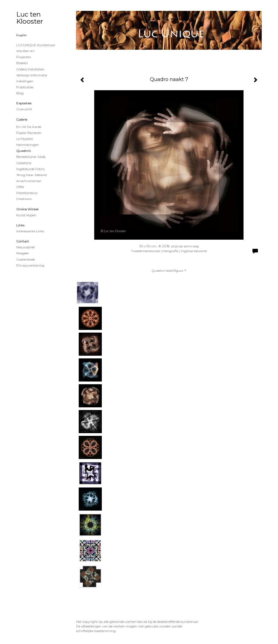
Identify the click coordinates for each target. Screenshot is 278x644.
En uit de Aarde (29, 127)
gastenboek (26, 259)
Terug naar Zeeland (31, 175)
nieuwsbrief (26, 247)
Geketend (24, 163)
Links (20, 225)
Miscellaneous (27, 193)
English (21, 35)
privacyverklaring (30, 265)
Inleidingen (25, 81)
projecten (24, 57)
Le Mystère (25, 139)
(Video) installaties (30, 69)
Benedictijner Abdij (31, 157)
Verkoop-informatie (32, 75)
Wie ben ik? (26, 51)
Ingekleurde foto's (30, 169)
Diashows (24, 199)
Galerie (22, 119)
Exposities (24, 103)
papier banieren (29, 133)
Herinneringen (28, 145)
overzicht (24, 109)
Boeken (22, 63)
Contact (23, 241)
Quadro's (23, 151)
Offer (20, 187)
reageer (23, 253)
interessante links (30, 231)
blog (20, 93)
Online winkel (27, 209)
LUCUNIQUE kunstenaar (36, 45)
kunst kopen (26, 215)
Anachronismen (29, 181)
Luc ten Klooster (30, 18)
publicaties (25, 87)
